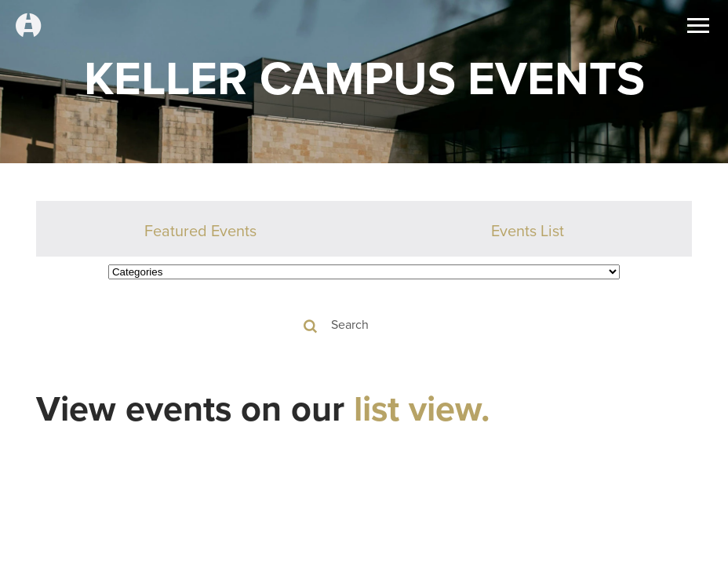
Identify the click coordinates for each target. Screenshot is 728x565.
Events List (528, 231)
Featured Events (200, 231)
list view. (422, 408)
